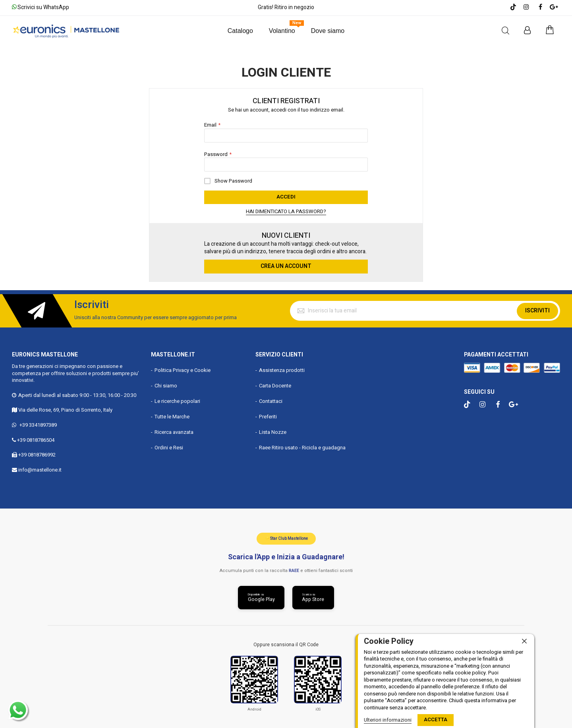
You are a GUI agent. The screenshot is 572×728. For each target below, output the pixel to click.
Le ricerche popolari (177, 401)
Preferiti (268, 416)
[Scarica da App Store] (313, 597)
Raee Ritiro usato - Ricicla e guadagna (302, 447)
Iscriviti (537, 310)
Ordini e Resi (169, 447)
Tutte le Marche (172, 416)
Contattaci (271, 401)
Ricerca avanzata (174, 432)
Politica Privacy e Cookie (183, 370)
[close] (524, 641)
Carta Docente (275, 385)
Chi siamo (166, 385)
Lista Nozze (273, 432)
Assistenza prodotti (282, 370)
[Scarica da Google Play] (261, 597)
